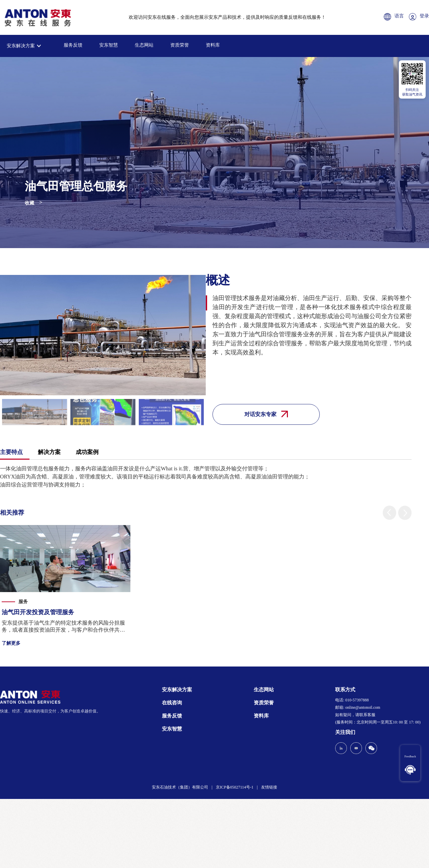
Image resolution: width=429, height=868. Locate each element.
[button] (389, 513)
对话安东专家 (266, 414)
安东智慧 (109, 45)
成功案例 (87, 452)
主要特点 (11, 452)
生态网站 (144, 45)
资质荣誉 (180, 45)
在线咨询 (172, 703)
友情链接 (269, 787)
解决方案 (49, 452)
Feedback (410, 756)
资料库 (213, 45)
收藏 (29, 203)
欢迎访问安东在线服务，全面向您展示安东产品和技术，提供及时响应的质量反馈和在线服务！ (227, 17)
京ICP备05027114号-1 (235, 787)
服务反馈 (73, 45)
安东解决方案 (21, 46)
